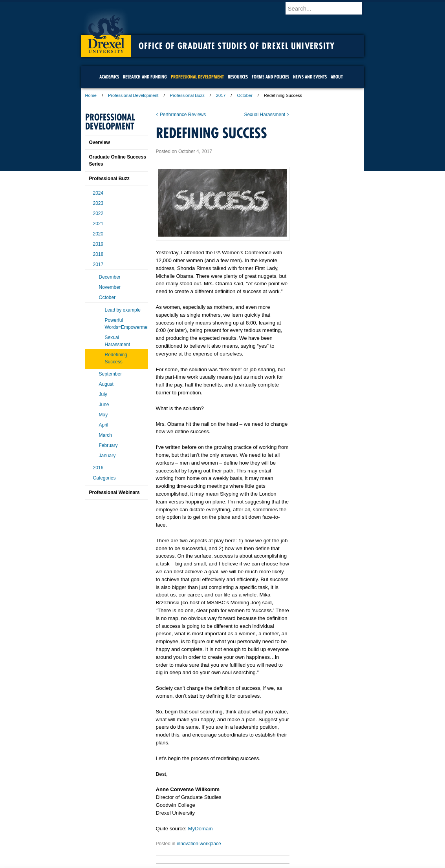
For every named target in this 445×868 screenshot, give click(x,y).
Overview (100, 142)
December (110, 277)
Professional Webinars (114, 492)
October (244, 95)
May (103, 415)
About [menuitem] (337, 77)
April (104, 425)
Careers (192, 826)
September (111, 374)
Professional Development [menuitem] (197, 77)
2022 (98, 213)
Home (91, 95)
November (110, 287)
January (107, 456)
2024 (98, 193)
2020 (98, 234)
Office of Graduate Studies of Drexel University (237, 46)
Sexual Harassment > (266, 115)
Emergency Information (216, 834)
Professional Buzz (187, 95)
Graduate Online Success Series (118, 160)
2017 (221, 95)
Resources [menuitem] (238, 77)
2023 (98, 203)
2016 (98, 468)
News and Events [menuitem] (310, 77)
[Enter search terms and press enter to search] (328, 8)
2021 (98, 224)
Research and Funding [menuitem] (145, 77)
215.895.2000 (291, 862)
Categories (104, 478)
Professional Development (133, 95)
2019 (98, 244)
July (103, 394)
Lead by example (123, 310)
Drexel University (106, 31)
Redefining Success (116, 358)
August (106, 384)
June (104, 405)
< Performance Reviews (181, 115)
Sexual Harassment (118, 341)
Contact (248, 826)
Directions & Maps (279, 826)
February (108, 445)
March (105, 435)
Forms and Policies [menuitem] (270, 77)
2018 (98, 254)
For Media (169, 826)
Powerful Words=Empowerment (126, 324)
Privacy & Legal (220, 826)
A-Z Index (145, 826)
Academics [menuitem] (109, 77)
